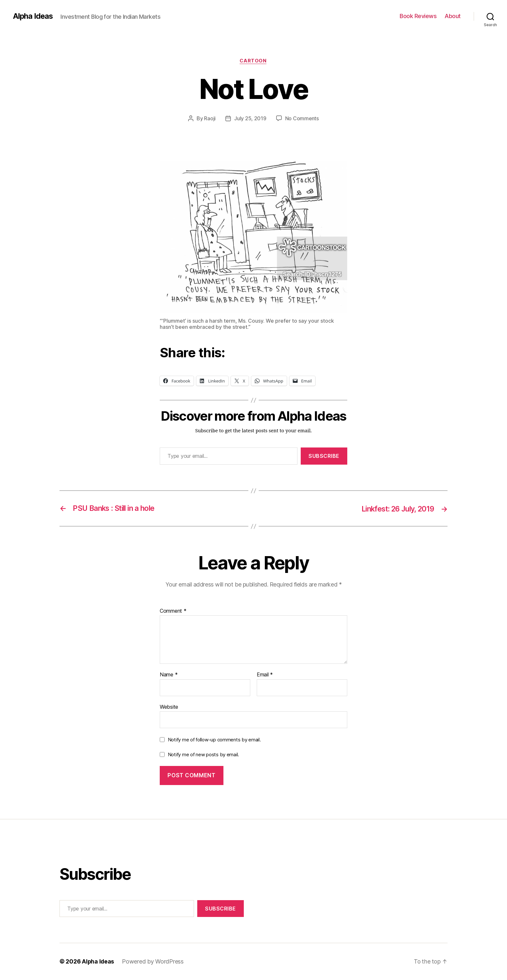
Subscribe (324, 456)
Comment (173, 611)
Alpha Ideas (33, 16)
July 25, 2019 (250, 119)
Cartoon (253, 61)
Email (265, 675)
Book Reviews (418, 16)
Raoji (210, 119)
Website (169, 707)
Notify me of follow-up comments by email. (214, 740)
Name (169, 675)
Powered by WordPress (153, 962)
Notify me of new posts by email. (203, 755)
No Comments (302, 119)
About (453, 16)
